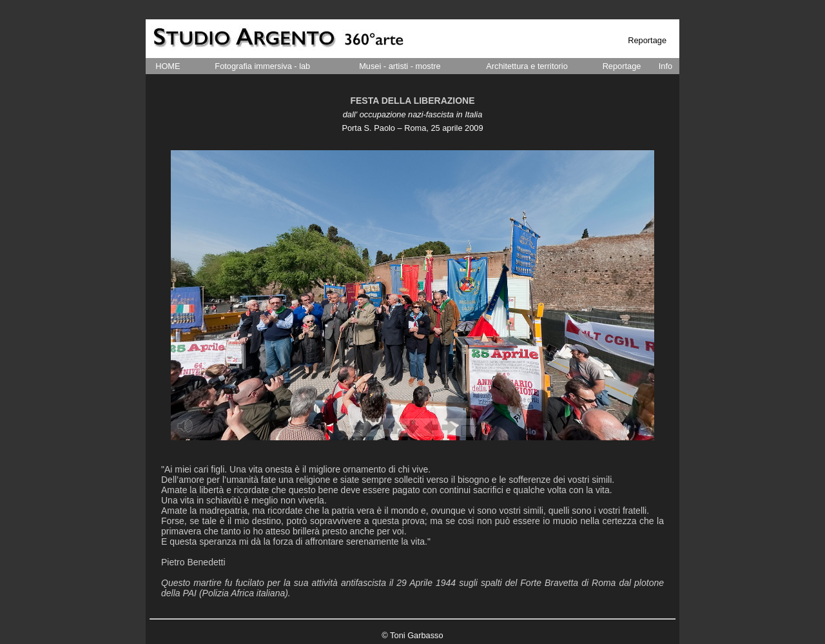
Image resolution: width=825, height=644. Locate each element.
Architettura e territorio (527, 66)
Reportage (622, 66)
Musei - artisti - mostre (400, 66)
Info (665, 66)
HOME (168, 66)
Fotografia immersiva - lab (262, 66)
